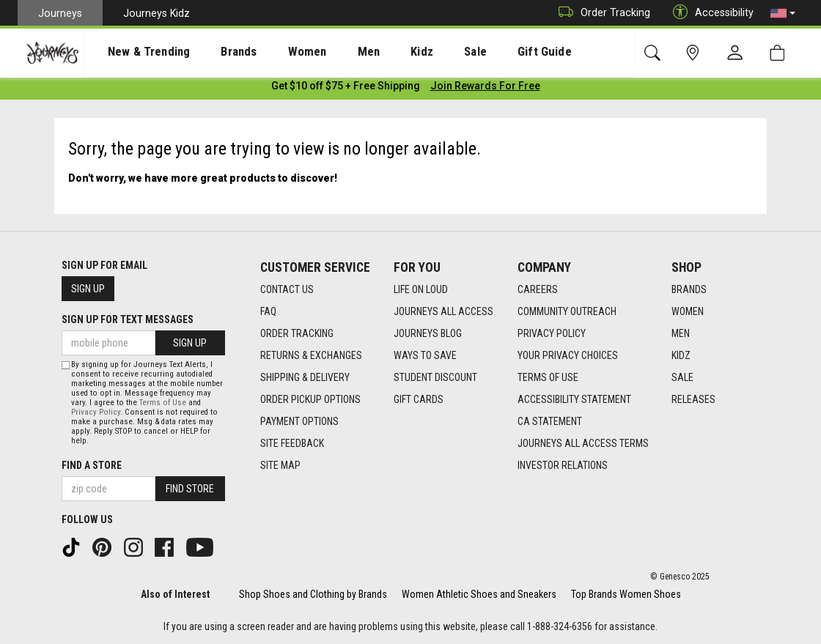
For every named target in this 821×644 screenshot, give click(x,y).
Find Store (190, 489)
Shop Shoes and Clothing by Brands (313, 594)
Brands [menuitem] (216, 52)
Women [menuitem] (276, 52)
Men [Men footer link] (681, 333)
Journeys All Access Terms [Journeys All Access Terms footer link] (583, 443)
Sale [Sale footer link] (682, 377)
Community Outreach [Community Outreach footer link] (567, 311)
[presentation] (136, 52)
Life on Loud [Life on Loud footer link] (421, 289)
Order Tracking (601, 13)
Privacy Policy (96, 412)
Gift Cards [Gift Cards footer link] (419, 399)
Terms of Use (163, 403)
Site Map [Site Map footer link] (280, 465)
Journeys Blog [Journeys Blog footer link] (428, 333)
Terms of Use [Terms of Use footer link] (548, 377)
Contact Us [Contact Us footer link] (287, 289)
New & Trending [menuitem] (135, 52)
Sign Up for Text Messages (128, 319)
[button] (783, 13)
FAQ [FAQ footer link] (268, 311)
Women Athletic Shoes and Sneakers (479, 594)
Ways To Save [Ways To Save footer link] (425, 355)
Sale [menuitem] (424, 52)
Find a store (92, 465)
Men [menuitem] (330, 52)
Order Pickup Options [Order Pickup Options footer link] (310, 399)
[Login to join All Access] (346, 88)
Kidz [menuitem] (377, 52)
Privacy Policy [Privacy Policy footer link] (552, 333)
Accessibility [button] (710, 13)
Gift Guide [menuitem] (483, 52)
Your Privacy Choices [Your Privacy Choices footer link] (568, 355)
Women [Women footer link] (688, 311)
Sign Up (88, 289)
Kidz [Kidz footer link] (681, 355)
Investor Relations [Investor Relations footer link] (563, 465)
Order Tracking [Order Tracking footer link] (297, 333)
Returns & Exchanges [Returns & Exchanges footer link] (311, 355)
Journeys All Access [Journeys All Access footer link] (443, 311)
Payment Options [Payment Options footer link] (299, 421)
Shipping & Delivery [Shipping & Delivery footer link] (305, 377)
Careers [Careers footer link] (538, 289)
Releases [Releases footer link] (693, 399)
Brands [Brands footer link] (689, 289)
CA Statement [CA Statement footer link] (550, 421)
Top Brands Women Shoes (626, 594)
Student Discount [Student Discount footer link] (435, 377)
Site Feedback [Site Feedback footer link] (292, 443)
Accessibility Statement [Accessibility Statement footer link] (574, 399)
